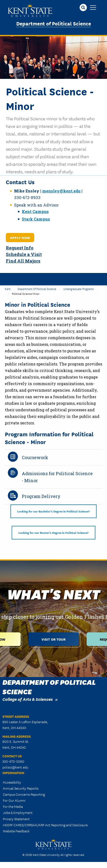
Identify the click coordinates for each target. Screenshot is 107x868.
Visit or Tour (53, 639)
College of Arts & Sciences (28, 699)
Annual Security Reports (21, 788)
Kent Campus (35, 211)
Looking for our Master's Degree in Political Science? (53, 533)
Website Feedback (16, 831)
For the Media (13, 806)
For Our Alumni (14, 800)
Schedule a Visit (24, 254)
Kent (8, 289)
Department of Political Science (54, 23)
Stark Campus (36, 219)
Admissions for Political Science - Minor (57, 477)
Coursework (35, 457)
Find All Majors (23, 261)
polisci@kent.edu (15, 767)
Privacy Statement (16, 819)
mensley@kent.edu (61, 191)
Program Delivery (41, 496)
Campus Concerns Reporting (24, 794)
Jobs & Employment (18, 812)
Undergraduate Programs (78, 289)
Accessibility (12, 782)
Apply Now (20, 237)
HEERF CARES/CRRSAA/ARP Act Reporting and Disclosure (45, 825)
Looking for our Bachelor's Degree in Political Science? (53, 511)
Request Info (20, 248)
